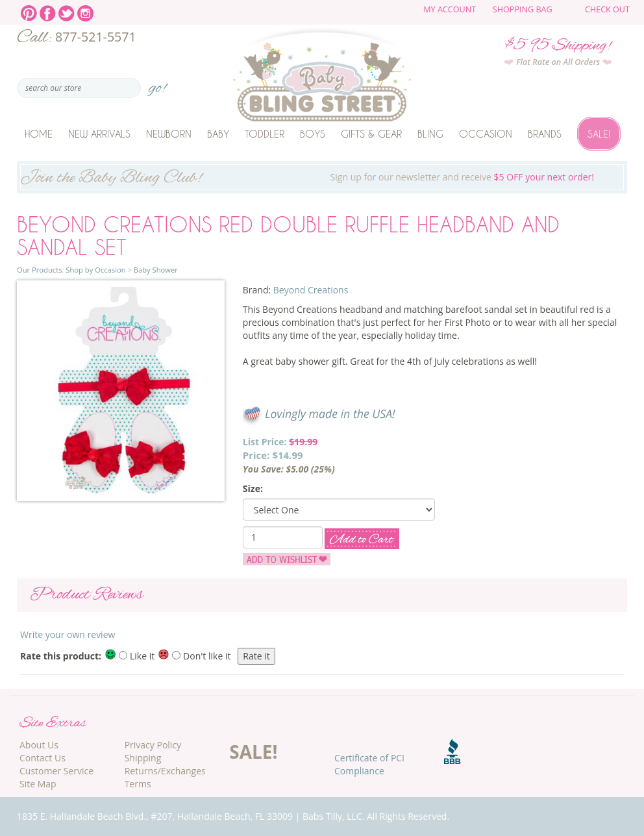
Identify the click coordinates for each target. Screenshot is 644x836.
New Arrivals (99, 134)
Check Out (607, 9)
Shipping (143, 758)
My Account (450, 9)
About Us (39, 745)
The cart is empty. (573, 14)
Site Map (38, 784)
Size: (253, 488)
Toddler (265, 134)
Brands (545, 134)
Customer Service (56, 771)
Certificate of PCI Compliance (369, 764)
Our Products (39, 270)
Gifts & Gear (371, 134)
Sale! (599, 134)
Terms (138, 784)
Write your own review (68, 634)
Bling (430, 134)
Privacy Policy (153, 745)
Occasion (486, 134)
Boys (313, 134)
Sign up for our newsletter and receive (322, 178)
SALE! (253, 752)
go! (157, 84)
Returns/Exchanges (165, 771)
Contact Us (43, 758)
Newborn (169, 134)
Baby (218, 134)
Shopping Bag (523, 9)
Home (39, 134)
